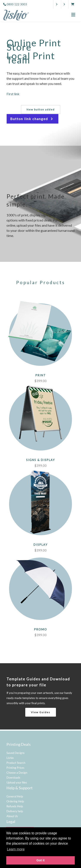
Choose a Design (17, 773)
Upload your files (17, 782)
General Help (15, 796)
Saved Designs (16, 753)
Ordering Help (15, 801)
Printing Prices (15, 768)
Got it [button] (41, 860)
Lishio (10, 758)
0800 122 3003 (17, 4)
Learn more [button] (16, 849)
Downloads (13, 778)
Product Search (16, 763)
